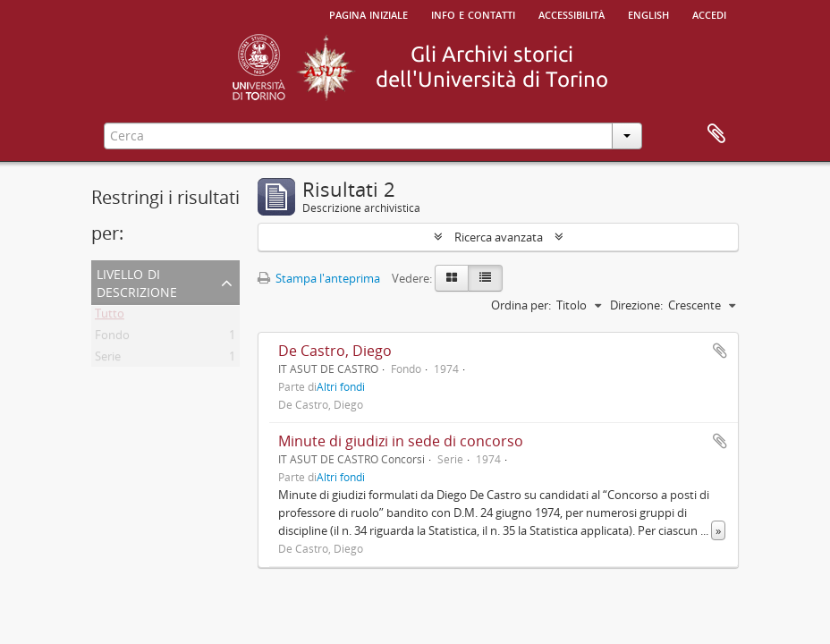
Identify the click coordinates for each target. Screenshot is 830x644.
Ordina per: (521, 305)
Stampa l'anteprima (319, 278)
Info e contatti (473, 13)
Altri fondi (341, 386)
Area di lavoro (716, 134)
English (648, 13)
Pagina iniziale (368, 13)
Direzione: (636, 305)
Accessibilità (572, 13)
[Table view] (485, 278)
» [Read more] (718, 530)
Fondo (112, 338)
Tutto (110, 317)
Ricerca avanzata (499, 237)
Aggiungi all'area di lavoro (720, 351)
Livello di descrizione (137, 281)
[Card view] (452, 278)
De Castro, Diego (335, 351)
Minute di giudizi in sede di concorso (401, 441)
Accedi (709, 13)
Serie (108, 360)
